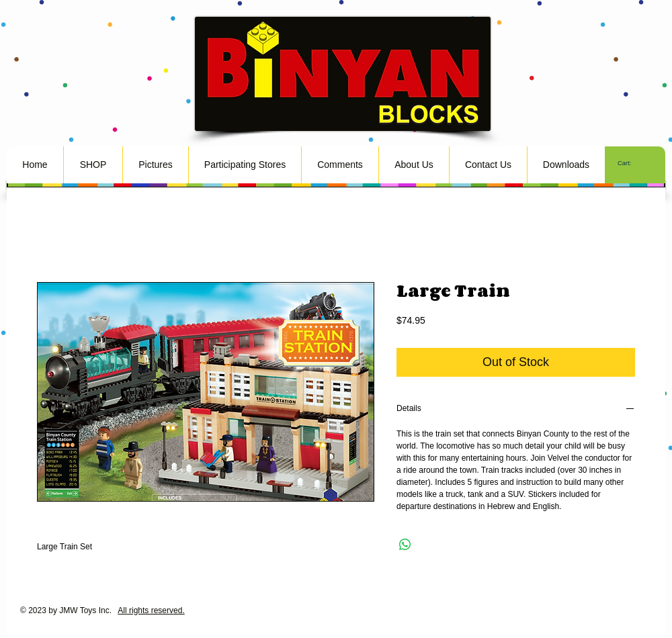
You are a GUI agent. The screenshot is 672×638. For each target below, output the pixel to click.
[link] (631, 163)
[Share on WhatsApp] (405, 545)
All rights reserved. (151, 610)
